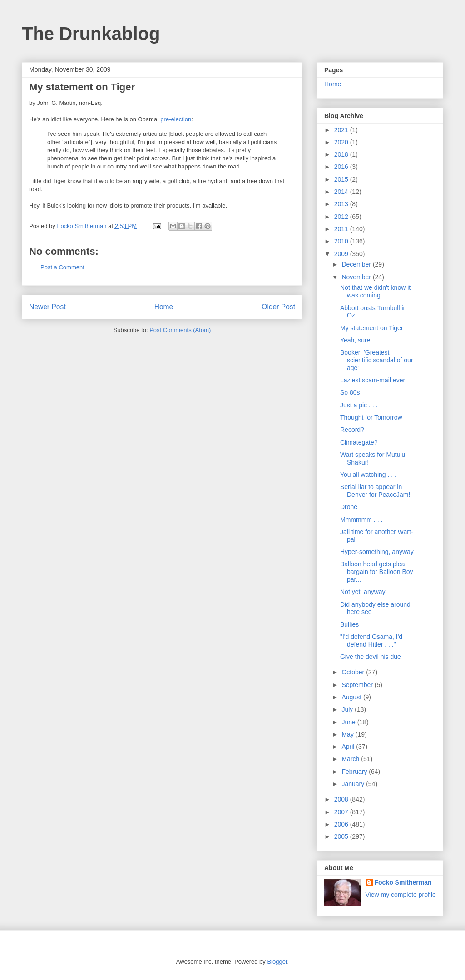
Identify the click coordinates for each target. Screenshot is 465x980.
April (349, 747)
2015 (342, 179)
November (357, 277)
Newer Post (47, 307)
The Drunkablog (91, 34)
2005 (342, 836)
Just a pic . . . (359, 405)
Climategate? (359, 442)
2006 (342, 824)
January (354, 784)
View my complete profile (401, 895)
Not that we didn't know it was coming (375, 291)
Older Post (278, 307)
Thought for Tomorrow (371, 417)
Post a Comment (62, 267)
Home (164, 307)
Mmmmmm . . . (361, 520)
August (352, 697)
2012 (342, 217)
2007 (342, 812)
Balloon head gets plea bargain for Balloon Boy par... (377, 572)
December (357, 264)
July (348, 709)
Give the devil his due (371, 657)
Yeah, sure (355, 340)
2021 (342, 130)
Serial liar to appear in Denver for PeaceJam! (375, 491)
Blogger (277, 962)
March (351, 759)
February (355, 772)
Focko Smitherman (403, 882)
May (348, 734)
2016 (342, 167)
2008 (342, 799)
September (358, 685)
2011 (342, 229)
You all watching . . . (368, 475)
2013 (342, 204)
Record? (352, 430)
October (354, 672)
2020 (342, 142)
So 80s (350, 392)
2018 (342, 154)
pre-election (176, 119)
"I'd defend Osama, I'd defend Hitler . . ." (371, 641)
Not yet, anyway (363, 592)
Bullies (349, 624)
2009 (342, 254)
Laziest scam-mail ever (373, 380)
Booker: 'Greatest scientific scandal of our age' (377, 360)
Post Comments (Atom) (180, 330)
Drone (349, 507)
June (349, 722)
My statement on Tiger (372, 328)
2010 (342, 241)
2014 (342, 192)
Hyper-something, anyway (377, 552)
